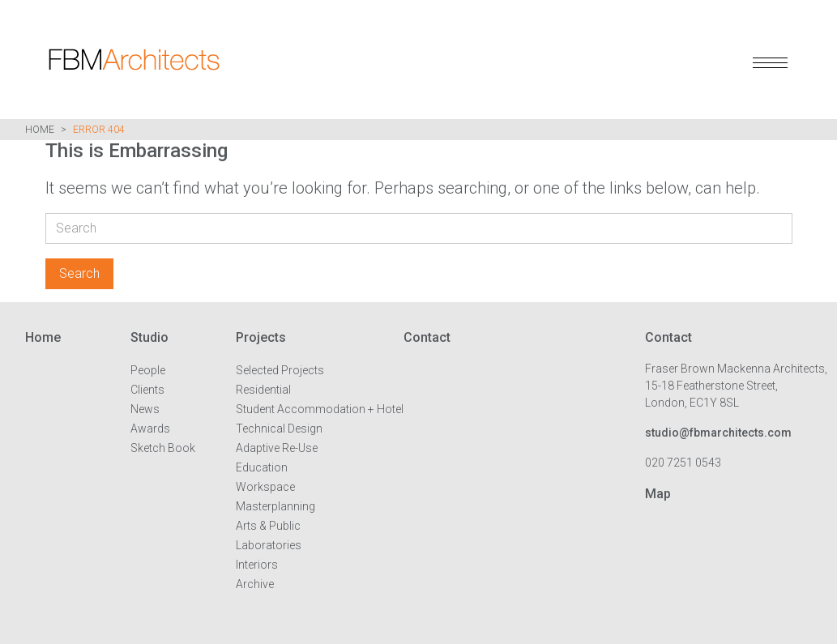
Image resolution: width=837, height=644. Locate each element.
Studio (149, 337)
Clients (147, 390)
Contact (427, 337)
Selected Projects (280, 370)
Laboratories (269, 545)
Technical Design (279, 429)
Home (40, 130)
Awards (150, 429)
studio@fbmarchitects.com (718, 433)
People (148, 370)
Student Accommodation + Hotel (320, 409)
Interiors (257, 565)
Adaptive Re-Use (277, 448)
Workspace (265, 487)
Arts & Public (268, 526)
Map (658, 494)
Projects (261, 337)
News (145, 409)
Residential (263, 390)
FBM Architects (223, 60)
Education (262, 467)
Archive (255, 584)
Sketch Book (163, 448)
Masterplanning (275, 506)
